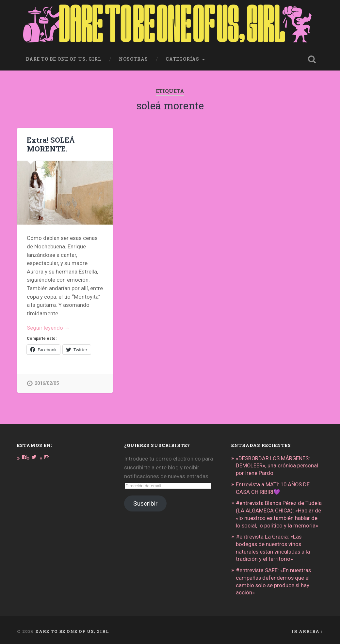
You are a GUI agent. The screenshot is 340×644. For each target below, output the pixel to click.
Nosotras (133, 59)
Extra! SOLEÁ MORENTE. (51, 144)
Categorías (182, 59)
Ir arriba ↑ (307, 629)
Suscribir (146, 504)
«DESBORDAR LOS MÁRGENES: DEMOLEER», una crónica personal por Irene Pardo (277, 466)
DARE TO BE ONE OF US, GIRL (72, 629)
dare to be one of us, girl (64, 59)
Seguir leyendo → (49, 328)
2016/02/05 (47, 384)
